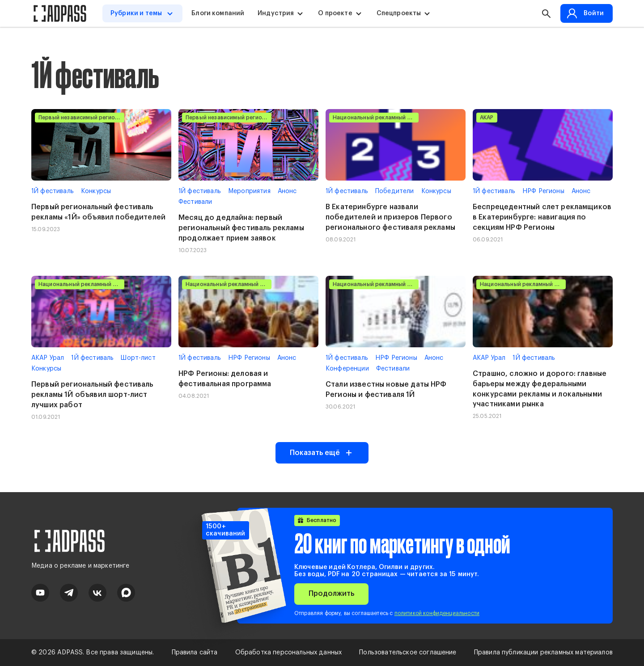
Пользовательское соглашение (408, 653)
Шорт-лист (138, 358)
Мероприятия (249, 191)
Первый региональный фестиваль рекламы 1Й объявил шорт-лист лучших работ (92, 395)
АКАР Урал (48, 358)
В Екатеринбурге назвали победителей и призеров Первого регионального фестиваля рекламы (390, 217)
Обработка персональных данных (289, 653)
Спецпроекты (399, 13)
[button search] (546, 13)
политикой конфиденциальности (437, 613)
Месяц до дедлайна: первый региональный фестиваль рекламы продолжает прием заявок (241, 228)
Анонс (287, 191)
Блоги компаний (218, 13)
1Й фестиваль (53, 191)
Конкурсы (96, 191)
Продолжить (331, 594)
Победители (395, 191)
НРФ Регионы (543, 191)
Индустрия (276, 13)
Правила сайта (195, 653)
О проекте (335, 13)
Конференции (347, 369)
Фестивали (195, 202)
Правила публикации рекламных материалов (543, 653)
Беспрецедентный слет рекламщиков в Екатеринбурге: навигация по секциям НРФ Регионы (542, 217)
